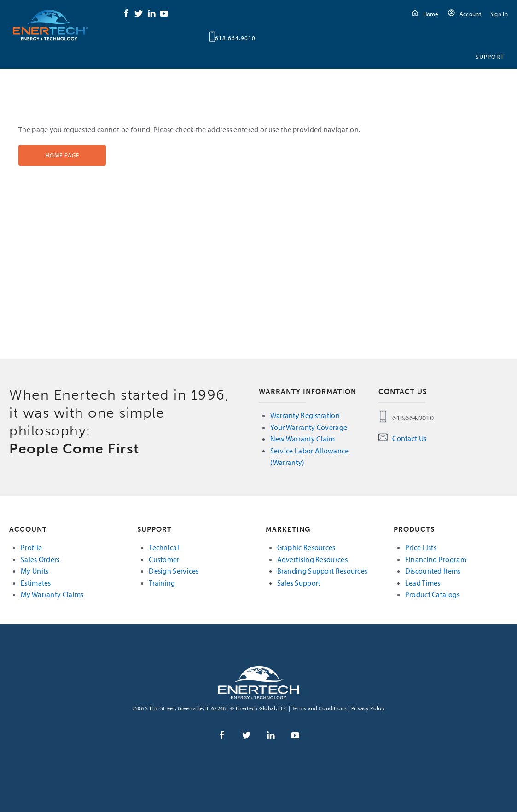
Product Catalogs (433, 594)
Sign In (499, 14)
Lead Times (423, 583)
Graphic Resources (306, 547)
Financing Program (436, 559)
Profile (31, 547)
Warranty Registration (305, 415)
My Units (35, 571)
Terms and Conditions (319, 708)
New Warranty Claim (302, 439)
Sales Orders (40, 559)
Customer (164, 559)
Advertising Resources (312, 559)
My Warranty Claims (52, 594)
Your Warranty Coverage (309, 427)
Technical (164, 547)
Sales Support (299, 583)
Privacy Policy (368, 708)
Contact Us (409, 438)
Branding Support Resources (322, 571)
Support (490, 57)
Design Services (174, 571)
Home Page (62, 155)
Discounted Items (433, 571)
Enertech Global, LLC (51, 25)
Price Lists (421, 547)
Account (470, 14)
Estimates (36, 583)
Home (431, 14)
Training (162, 583)
